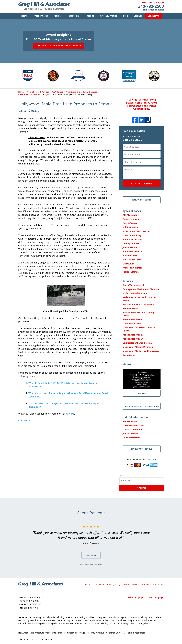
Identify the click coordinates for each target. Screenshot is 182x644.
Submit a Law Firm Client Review (91, 564)
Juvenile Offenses (131, 248)
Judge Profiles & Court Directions (142, 406)
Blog (125, 16)
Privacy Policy (114, 584)
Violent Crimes (130, 256)
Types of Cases (41, 16)
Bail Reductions (130, 308)
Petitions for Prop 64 (133, 339)
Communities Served (142, 200)
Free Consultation (134, 131)
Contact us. (25, 420)
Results (90, 16)
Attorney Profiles (109, 16)
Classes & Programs (132, 430)
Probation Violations (133, 268)
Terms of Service (131, 584)
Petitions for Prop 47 (133, 335)
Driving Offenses (131, 243)
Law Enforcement (131, 438)
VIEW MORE (142, 393)
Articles (58, 16)
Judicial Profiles (130, 434)
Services (128, 281)
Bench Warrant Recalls (134, 285)
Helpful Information (135, 417)
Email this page (155, 597)
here (72, 414)
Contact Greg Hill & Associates (151, 6)
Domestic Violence (132, 219)
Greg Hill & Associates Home (44, 6)
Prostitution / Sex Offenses (136, 231)
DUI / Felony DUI (131, 215)
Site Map (146, 584)
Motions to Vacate (132, 324)
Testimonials (74, 16)
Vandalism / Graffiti (133, 252)
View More (91, 555)
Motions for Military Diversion (138, 347)
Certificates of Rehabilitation (137, 343)
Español (138, 16)
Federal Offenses (131, 272)
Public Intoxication (132, 239)
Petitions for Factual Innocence (138, 304)
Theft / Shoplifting (132, 235)
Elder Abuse (128, 264)
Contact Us (153, 16)
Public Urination (131, 227)
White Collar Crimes (133, 260)
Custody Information (133, 426)
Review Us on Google (142, 449)
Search (142, 488)
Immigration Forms (132, 320)
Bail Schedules (130, 421)
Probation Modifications (135, 293)
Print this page (136, 597)
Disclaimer (99, 584)
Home (24, 16)
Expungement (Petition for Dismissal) (141, 289)
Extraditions (129, 355)
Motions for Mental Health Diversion (141, 351)
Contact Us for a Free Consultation (58, 46)
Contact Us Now (142, 184)
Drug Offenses (130, 223)
